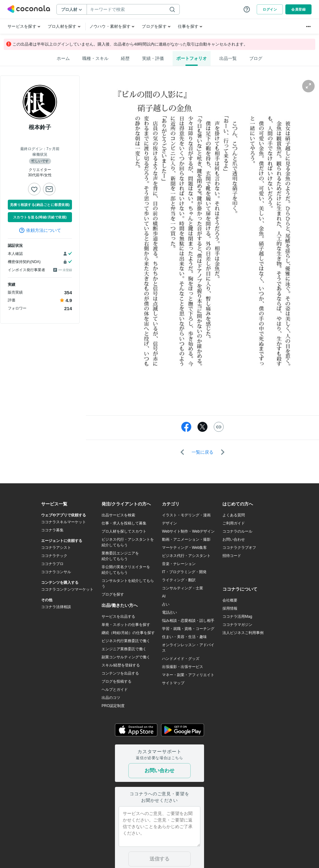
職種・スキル (95, 58)
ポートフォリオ (192, 58)
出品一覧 (228, 58)
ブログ (256, 58)
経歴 (125, 58)
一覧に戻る (202, 452)
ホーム (63, 58)
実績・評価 (153, 58)
